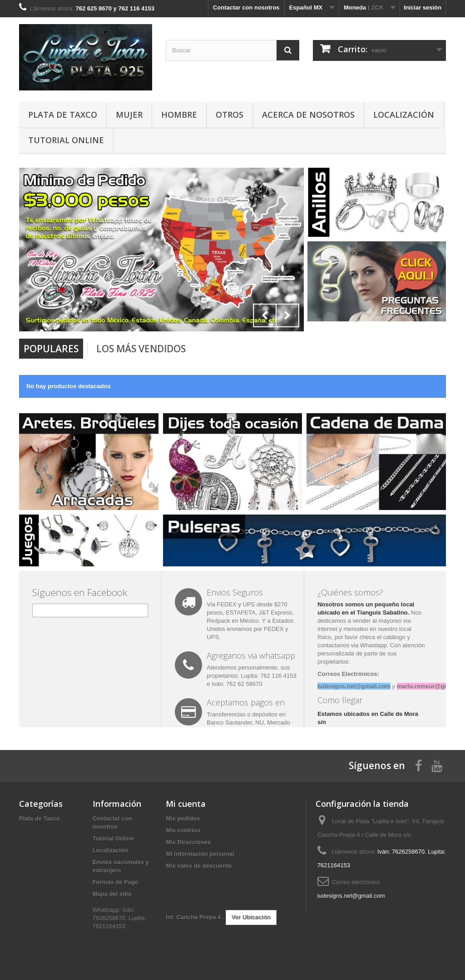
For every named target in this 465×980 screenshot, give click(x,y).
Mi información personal (200, 854)
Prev (265, 315)
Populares (51, 349)
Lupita (249, 676)
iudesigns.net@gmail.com (351, 896)
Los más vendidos (141, 349)
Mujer (129, 115)
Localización (404, 115)
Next (287, 315)
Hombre (179, 115)
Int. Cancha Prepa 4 (194, 917)
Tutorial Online (66, 140)
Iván (217, 684)
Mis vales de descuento (199, 866)
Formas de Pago (116, 882)
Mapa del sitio (112, 894)
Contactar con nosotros (246, 7)
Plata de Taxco (63, 115)
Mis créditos (183, 830)
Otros (230, 115)
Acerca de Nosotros (308, 115)
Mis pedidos (183, 818)
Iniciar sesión (423, 7)
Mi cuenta (186, 804)
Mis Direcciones (188, 842)
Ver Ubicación (251, 917)
